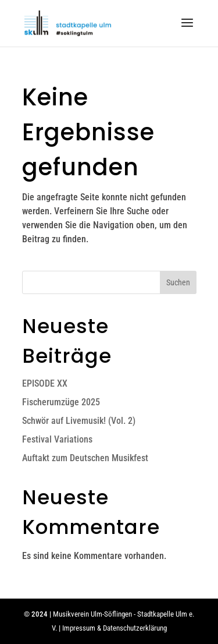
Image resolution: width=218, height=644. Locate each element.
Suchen (178, 282)
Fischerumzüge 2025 (61, 402)
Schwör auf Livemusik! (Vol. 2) (79, 421)
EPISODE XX (45, 383)
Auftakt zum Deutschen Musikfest (85, 458)
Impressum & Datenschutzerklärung (115, 628)
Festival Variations (57, 439)
